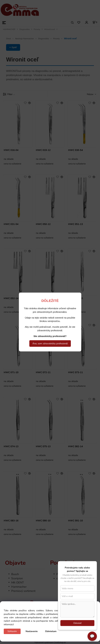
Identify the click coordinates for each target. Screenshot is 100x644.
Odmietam (51, 631)
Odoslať (77, 623)
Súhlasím (12, 631)
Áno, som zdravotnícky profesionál (50, 343)
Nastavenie (32, 631)
